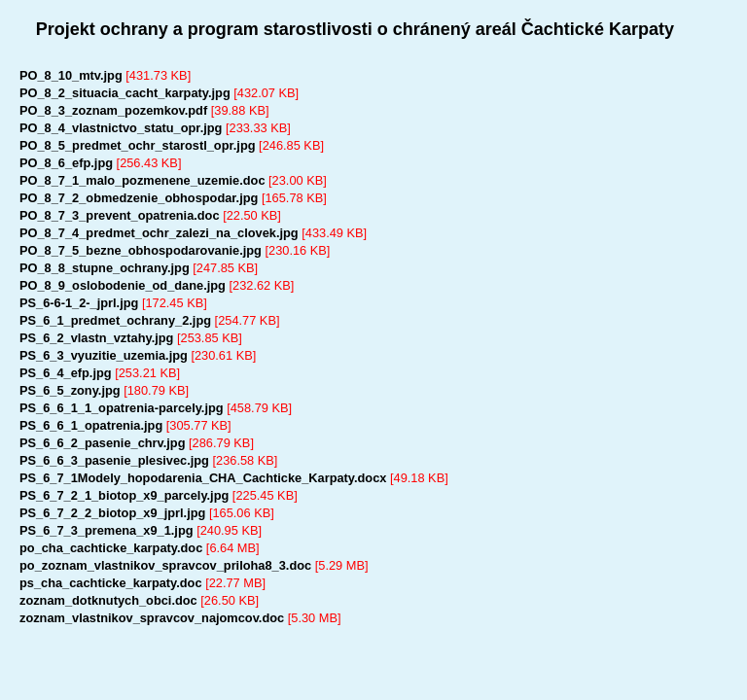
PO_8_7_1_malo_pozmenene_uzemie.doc (142, 180)
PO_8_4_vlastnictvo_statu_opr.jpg (121, 128)
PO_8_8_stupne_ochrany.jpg (105, 268)
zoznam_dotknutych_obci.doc (108, 600)
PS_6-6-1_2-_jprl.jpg (79, 303)
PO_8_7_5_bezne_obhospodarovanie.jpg (141, 250)
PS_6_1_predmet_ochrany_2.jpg (115, 320)
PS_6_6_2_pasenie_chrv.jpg (103, 443)
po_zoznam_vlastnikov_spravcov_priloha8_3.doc (165, 565)
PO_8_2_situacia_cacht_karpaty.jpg (125, 93)
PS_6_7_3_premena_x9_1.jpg (107, 530)
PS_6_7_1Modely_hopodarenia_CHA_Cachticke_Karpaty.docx (203, 478)
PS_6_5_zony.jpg (70, 390)
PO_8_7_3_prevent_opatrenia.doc (120, 215)
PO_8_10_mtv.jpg (71, 75)
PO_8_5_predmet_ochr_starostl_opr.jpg (138, 145)
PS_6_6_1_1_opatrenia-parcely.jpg (122, 408)
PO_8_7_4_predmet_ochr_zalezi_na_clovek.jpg (159, 233)
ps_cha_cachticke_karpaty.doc (111, 583)
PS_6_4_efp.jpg (66, 373)
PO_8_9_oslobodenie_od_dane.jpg (123, 285)
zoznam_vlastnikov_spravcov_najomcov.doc (152, 618)
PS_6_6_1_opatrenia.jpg (91, 425)
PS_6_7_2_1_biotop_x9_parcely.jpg (124, 495)
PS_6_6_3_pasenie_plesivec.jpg (114, 460)
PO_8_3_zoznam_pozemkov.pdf (113, 110)
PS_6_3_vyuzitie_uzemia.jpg (104, 355)
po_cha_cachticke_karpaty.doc (111, 548)
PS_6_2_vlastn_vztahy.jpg (96, 338)
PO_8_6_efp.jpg (66, 163)
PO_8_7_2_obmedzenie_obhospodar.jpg (139, 198)
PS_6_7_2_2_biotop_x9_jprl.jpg (112, 513)
